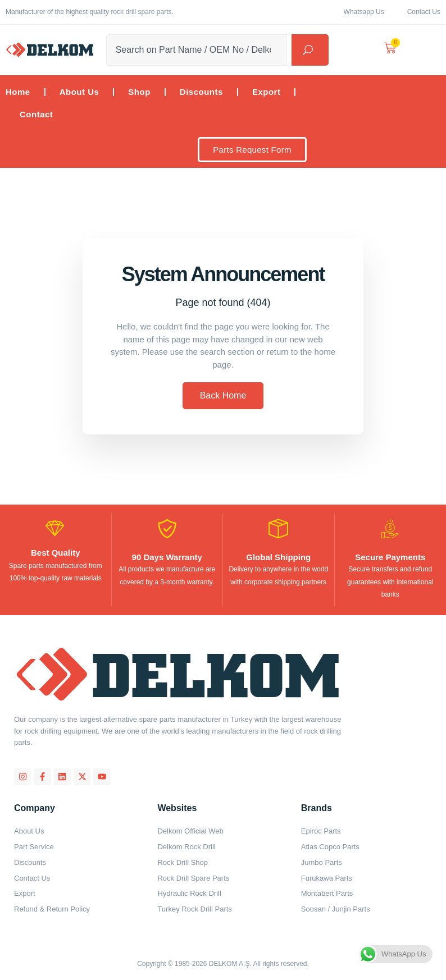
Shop (139, 92)
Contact (36, 114)
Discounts (201, 92)
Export (267, 92)
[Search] (310, 50)
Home (18, 92)
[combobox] (197, 50)
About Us (79, 92)
